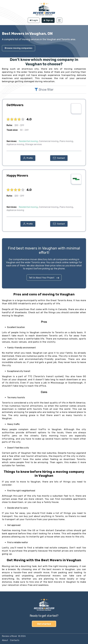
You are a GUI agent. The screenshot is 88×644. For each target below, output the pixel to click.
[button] (60, 20)
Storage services (34, 144)
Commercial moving (49, 141)
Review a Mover (10, 636)
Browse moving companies (19, 48)
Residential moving (28, 141)
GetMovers (15, 105)
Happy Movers (17, 176)
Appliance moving (15, 144)
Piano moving (66, 141)
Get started (44, 624)
